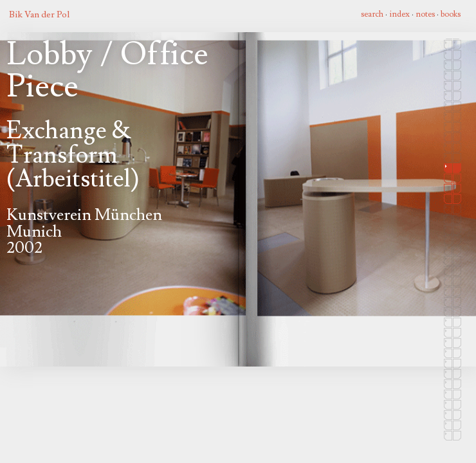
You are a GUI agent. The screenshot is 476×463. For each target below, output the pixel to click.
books (451, 14)
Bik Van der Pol (39, 14)
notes (425, 14)
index (399, 14)
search (372, 14)
